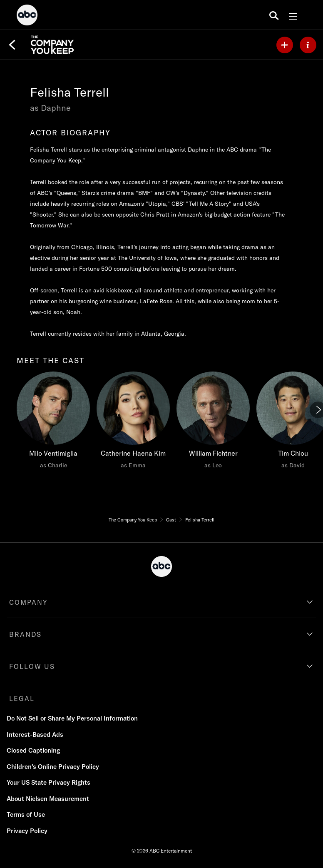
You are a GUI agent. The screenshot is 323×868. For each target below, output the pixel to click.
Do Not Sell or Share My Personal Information (72, 718)
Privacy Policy (27, 831)
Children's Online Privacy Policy (53, 767)
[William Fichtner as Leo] (213, 422)
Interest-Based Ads (35, 735)
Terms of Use (26, 814)
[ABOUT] (308, 45)
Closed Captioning (33, 750)
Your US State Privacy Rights (48, 782)
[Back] (12, 45)
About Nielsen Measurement (48, 799)
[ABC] (27, 16)
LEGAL (22, 698)
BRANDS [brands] (25, 634)
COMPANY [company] (29, 602)
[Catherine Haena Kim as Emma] (133, 422)
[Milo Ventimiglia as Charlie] (53, 422)
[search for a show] (274, 15)
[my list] (285, 45)
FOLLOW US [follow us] (32, 666)
